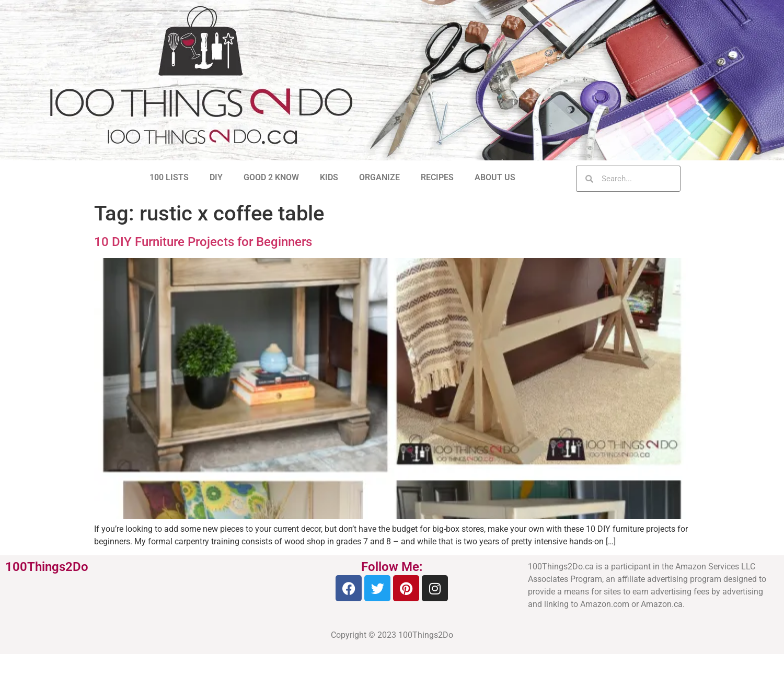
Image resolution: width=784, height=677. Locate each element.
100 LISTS (169, 177)
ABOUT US (495, 177)
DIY (216, 177)
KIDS (329, 177)
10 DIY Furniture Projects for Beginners (203, 242)
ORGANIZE (379, 177)
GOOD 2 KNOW (271, 177)
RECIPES (437, 177)
